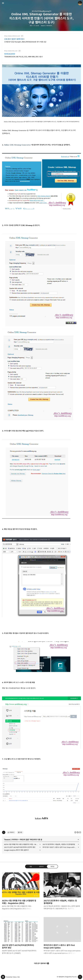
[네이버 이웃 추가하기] (20, 832)
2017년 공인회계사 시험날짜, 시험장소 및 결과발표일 (59, 844)
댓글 (31, 866)
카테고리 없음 (24, 840)
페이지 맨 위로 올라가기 (80, 977)
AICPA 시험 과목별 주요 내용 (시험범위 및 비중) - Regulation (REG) (22, 844)
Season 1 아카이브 (11, 840)
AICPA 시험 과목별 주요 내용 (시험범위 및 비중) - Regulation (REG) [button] (21, 893)
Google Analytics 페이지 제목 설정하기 (17, 850)
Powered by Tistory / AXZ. (13, 977)
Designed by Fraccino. (71, 977)
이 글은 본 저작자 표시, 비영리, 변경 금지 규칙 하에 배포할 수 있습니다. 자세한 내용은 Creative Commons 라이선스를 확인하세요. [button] (78, 832)
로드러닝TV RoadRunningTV (42, 11)
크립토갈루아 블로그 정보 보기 (80, 3)
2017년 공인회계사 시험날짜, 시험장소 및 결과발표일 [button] (62, 893)
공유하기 (41, 866)
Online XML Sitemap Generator (17, 145)
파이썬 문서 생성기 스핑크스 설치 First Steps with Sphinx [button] (62, 937)
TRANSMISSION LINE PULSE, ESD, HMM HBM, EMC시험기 (24, 57)
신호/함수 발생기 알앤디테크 (14, 39)
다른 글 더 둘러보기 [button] (40, 963)
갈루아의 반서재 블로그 (3, 977)
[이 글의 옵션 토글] (4, 832)
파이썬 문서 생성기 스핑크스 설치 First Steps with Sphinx (61, 847)
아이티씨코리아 (10, 54)
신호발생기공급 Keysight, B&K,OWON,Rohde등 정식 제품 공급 (25, 42)
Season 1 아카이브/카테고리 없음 (49, 26)
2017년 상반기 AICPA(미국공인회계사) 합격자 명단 (20, 847)
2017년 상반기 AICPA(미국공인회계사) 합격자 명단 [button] (21, 937)
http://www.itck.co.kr (11, 51)
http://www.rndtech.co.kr (12, 36)
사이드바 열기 (3, 3)
